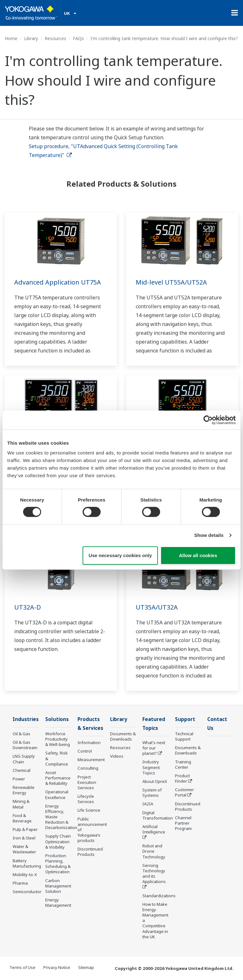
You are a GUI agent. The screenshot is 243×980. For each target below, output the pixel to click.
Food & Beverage (22, 818)
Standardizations (159, 896)
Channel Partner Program (183, 823)
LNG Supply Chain (24, 759)
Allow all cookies (198, 555)
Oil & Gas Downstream (25, 745)
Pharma (20, 883)
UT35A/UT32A (157, 607)
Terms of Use (22, 968)
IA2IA (148, 804)
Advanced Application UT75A (58, 282)
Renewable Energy (24, 790)
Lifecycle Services (86, 800)
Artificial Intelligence (154, 830)
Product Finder (182, 779)
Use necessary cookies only (120, 555)
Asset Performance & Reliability (58, 778)
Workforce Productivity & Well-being (58, 739)
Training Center (183, 765)
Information (89, 743)
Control (85, 752)
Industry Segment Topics (151, 768)
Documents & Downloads (123, 737)
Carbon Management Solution (58, 886)
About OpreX (155, 782)
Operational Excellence (57, 795)
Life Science (89, 811)
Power (19, 779)
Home (11, 38)
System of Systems (152, 793)
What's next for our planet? (154, 749)
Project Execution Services (87, 783)
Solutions (57, 719)
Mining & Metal (21, 804)
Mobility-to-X (25, 875)
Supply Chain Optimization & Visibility (58, 842)
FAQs (78, 38)
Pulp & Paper (25, 830)
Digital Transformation (158, 816)
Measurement (91, 760)
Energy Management (58, 903)
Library (31, 38)
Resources (55, 38)
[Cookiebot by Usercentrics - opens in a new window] (208, 420)
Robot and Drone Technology (154, 852)
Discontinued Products (90, 852)
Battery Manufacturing (27, 864)
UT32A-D (28, 607)
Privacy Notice (57, 968)
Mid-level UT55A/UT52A (171, 282)
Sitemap (86, 968)
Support (185, 719)
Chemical (22, 771)
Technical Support (184, 737)
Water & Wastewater (24, 849)
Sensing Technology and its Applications (154, 874)
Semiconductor (27, 892)
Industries (26, 719)
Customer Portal (184, 793)
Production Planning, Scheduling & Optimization (58, 864)
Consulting (88, 769)
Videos (117, 756)
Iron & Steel (24, 838)
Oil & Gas (22, 734)
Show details (209, 535)
